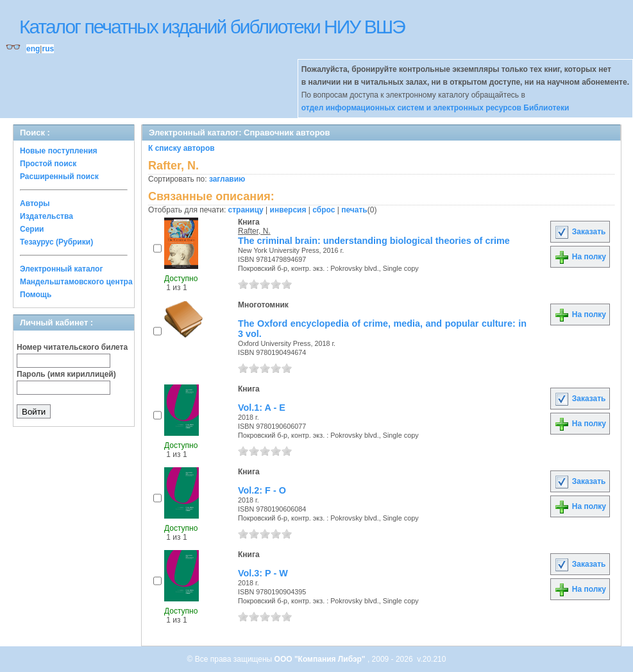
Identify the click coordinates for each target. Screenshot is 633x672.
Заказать (580, 232)
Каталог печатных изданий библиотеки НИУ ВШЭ (212, 27)
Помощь (36, 295)
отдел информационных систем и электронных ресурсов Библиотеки (435, 108)
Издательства (46, 216)
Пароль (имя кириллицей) (66, 374)
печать (354, 210)
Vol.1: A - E (262, 408)
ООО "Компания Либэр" (321, 659)
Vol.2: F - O (262, 490)
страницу (246, 210)
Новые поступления (59, 151)
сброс (324, 210)
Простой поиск (48, 164)
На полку (580, 257)
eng (33, 49)
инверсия (288, 210)
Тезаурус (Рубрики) (56, 242)
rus (48, 49)
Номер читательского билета (72, 347)
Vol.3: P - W (263, 573)
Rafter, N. (254, 231)
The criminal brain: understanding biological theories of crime (374, 241)
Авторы (35, 203)
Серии (32, 229)
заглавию (227, 179)
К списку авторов (181, 148)
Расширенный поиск (59, 177)
